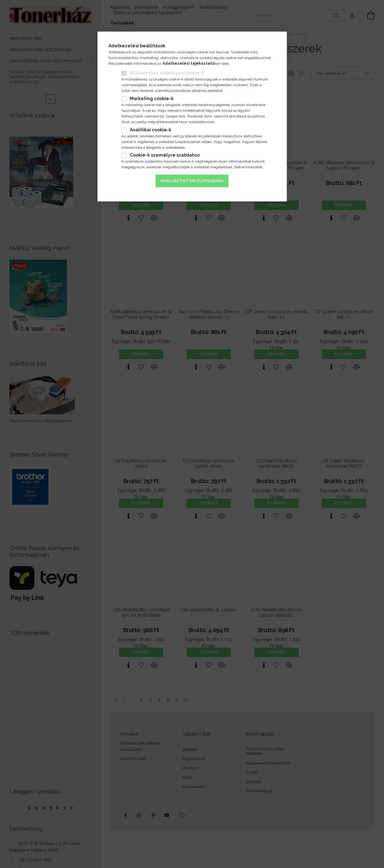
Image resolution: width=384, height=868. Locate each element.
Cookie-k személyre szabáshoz (165, 155)
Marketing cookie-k (152, 99)
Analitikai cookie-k (151, 130)
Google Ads (175, 116)
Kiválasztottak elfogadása (192, 181)
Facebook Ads (199, 116)
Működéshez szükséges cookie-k (167, 73)
